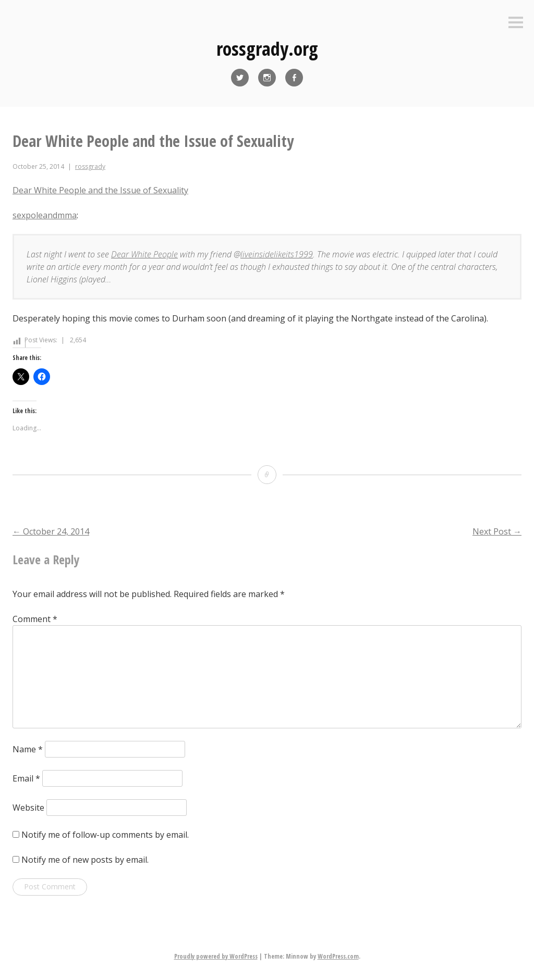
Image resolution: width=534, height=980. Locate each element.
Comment (35, 619)
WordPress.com (338, 956)
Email (26, 778)
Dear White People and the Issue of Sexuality (100, 190)
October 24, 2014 (51, 531)
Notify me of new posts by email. (85, 860)
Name (28, 749)
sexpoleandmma (45, 215)
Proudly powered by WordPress (216, 956)
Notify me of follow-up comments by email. (105, 835)
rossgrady (90, 166)
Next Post (497, 531)
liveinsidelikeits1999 (277, 254)
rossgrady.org (267, 49)
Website (28, 808)
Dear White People (144, 254)
